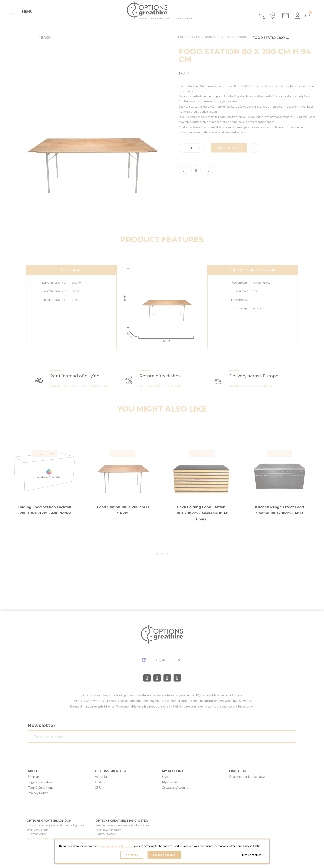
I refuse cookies (255, 855)
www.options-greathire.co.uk (116, 847)
